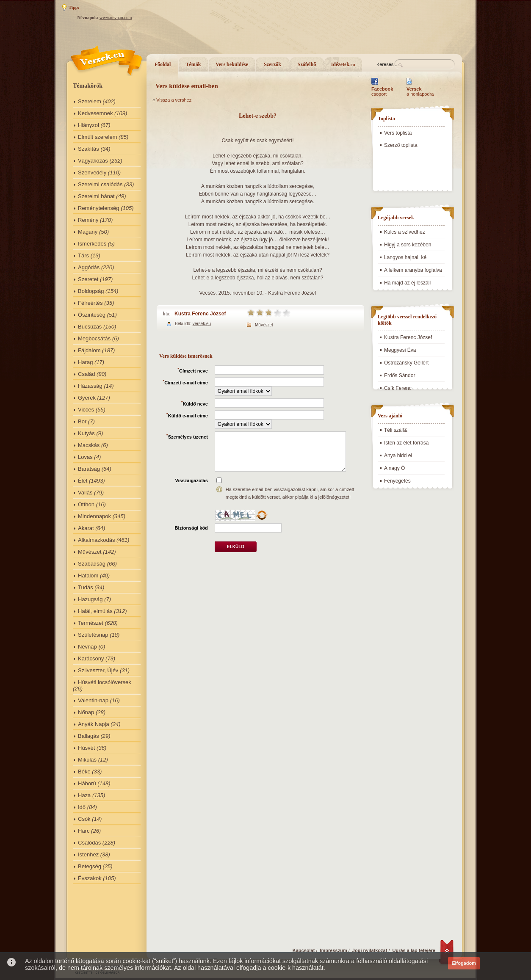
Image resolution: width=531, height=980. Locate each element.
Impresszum (334, 950)
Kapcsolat (304, 950)
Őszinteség (92, 315)
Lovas (85, 457)
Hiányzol (88, 125)
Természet (91, 623)
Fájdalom (89, 350)
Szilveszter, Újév (98, 670)
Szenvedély (92, 173)
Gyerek (87, 398)
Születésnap (93, 635)
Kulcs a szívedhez (405, 232)
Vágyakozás (93, 161)
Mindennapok (94, 516)
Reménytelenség (99, 208)
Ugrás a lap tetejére (414, 950)
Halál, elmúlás (95, 611)
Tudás (86, 587)
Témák (194, 64)
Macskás (89, 445)
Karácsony (91, 658)
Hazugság (90, 599)
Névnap (87, 647)
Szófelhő (307, 64)
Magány (88, 232)
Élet (83, 481)
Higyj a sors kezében (408, 245)
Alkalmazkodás (96, 540)
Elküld (236, 547)
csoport (382, 91)
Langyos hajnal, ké (405, 257)
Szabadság (92, 564)
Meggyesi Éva (400, 350)
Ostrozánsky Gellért (406, 363)
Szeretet (88, 279)
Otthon (86, 504)
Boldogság (91, 291)
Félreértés (90, 303)
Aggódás (89, 267)
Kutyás (86, 433)
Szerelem (90, 101)
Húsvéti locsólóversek (105, 682)
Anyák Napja (94, 724)
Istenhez (88, 854)
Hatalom (88, 576)
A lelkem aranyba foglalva (413, 270)
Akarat (86, 528)
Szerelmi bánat (96, 196)
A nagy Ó (394, 468)
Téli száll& (396, 430)
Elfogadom (464, 963)
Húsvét (86, 748)
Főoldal (163, 64)
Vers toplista (398, 133)
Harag (85, 362)
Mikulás (87, 760)
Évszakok (90, 878)
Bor (82, 421)
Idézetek (343, 64)
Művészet (90, 552)
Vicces (86, 410)
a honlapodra (420, 91)
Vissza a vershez (174, 100)
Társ (83, 255)
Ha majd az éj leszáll (407, 283)
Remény (88, 220)
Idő (82, 807)
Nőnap (86, 712)
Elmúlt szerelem (97, 137)
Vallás (85, 493)
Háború (87, 783)
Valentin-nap (93, 700)
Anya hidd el (398, 455)
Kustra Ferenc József (200, 314)
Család (86, 374)
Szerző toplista (401, 145)
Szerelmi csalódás (100, 184)
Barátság (89, 469)
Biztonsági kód (191, 528)
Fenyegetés (397, 481)
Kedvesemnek (95, 113)
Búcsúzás (90, 327)
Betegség (90, 866)
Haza (84, 795)
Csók (84, 819)
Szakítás (88, 149)
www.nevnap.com (116, 18)
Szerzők (272, 64)
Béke (84, 772)
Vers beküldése (232, 64)
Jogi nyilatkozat (370, 950)
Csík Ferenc (398, 388)
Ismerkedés (92, 244)
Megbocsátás (94, 338)
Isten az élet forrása (406, 443)
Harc (84, 831)
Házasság (90, 386)
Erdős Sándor (400, 375)
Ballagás (88, 736)
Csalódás (89, 843)
